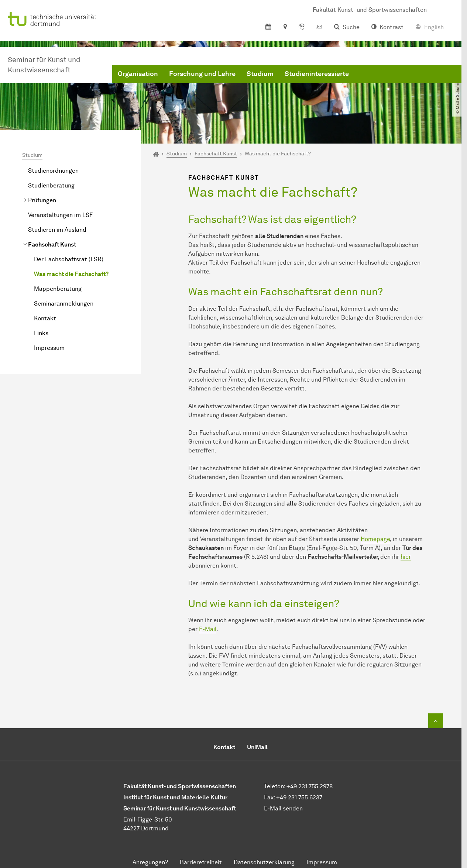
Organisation (138, 74)
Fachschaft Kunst (52, 244)
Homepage (375, 539)
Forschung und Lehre (202, 74)
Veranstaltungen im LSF (60, 215)
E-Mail (208, 629)
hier (406, 557)
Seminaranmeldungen (64, 304)
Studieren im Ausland (57, 230)
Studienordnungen (53, 171)
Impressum (49, 348)
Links (41, 333)
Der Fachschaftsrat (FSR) (69, 259)
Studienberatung (51, 185)
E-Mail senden (283, 808)
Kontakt (45, 318)
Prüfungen (42, 200)
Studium (260, 74)
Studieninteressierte (317, 74)
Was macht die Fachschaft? (71, 274)
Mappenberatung (58, 289)
